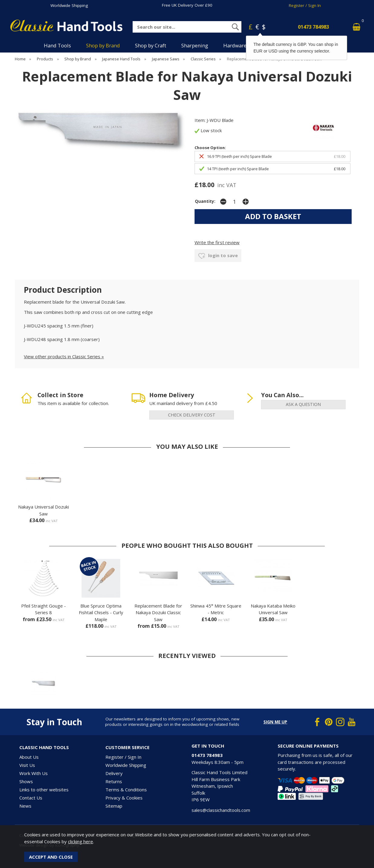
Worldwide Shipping (69, 5)
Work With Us (34, 773)
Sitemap (114, 806)
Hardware (235, 45)
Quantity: (205, 201)
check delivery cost (192, 415)
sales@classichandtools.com (221, 810)
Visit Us (27, 765)
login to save (218, 256)
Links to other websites (44, 790)
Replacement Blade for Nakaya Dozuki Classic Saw (158, 613)
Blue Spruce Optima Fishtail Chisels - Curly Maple (101, 613)
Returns (114, 781)
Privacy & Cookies (124, 798)
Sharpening (195, 45)
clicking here (81, 841)
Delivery (114, 773)
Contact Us (31, 798)
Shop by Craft (151, 45)
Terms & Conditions (126, 790)
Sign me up (275, 722)
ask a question (303, 404)
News (25, 806)
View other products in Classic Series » (64, 356)
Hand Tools (57, 45)
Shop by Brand (103, 45)
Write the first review (217, 242)
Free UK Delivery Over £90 (187, 5)
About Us (29, 757)
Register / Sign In (305, 5)
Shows (26, 781)
